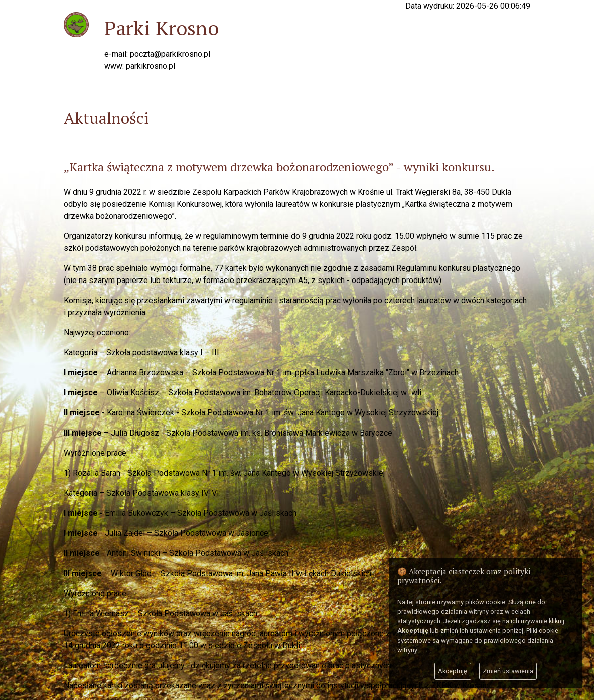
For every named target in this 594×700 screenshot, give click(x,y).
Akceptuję (453, 671)
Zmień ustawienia (508, 671)
